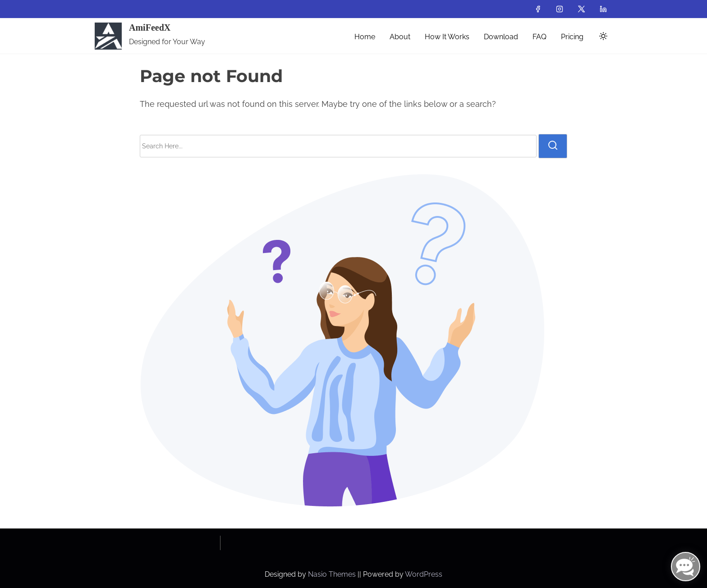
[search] (553, 146)
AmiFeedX (150, 28)
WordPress (424, 574)
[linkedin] (603, 9)
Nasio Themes (333, 574)
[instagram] (560, 9)
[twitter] (581, 9)
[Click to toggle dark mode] (601, 38)
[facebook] (538, 9)
